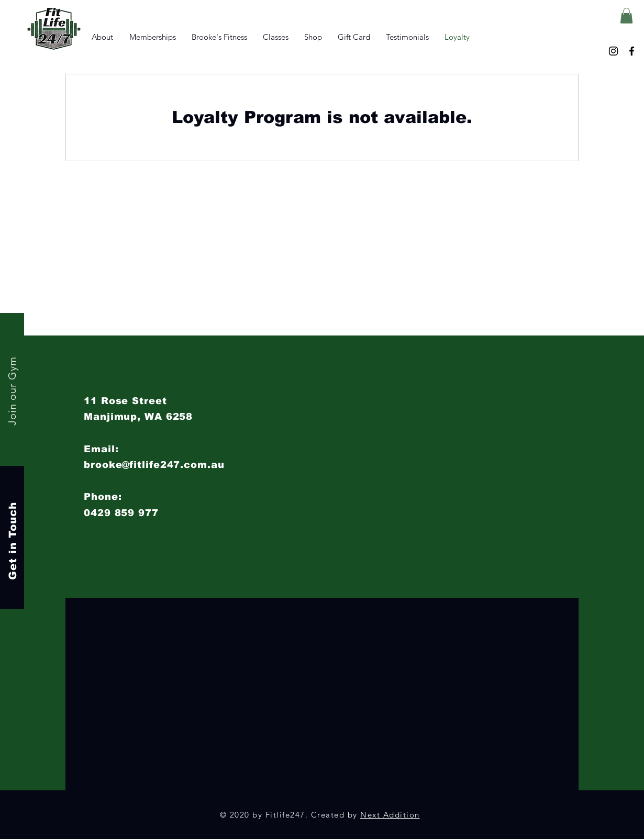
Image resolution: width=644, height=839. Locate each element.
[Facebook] (632, 51)
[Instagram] (613, 51)
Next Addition (390, 815)
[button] (626, 16)
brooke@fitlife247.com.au (154, 465)
